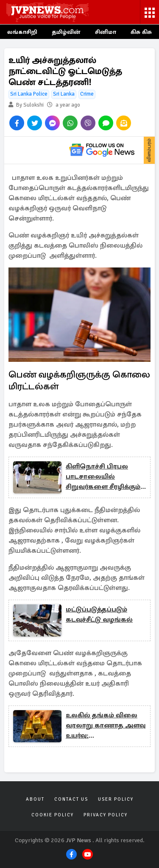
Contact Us (71, 799)
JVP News (78, 840)
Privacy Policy (106, 815)
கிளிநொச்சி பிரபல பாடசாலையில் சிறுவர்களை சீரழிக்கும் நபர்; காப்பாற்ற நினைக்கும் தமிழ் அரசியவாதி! (103, 477)
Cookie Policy (53, 815)
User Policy (116, 799)
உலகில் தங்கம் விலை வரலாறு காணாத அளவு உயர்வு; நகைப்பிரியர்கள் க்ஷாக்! (106, 726)
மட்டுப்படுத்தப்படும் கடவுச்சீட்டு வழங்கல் (99, 614)
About (35, 799)
